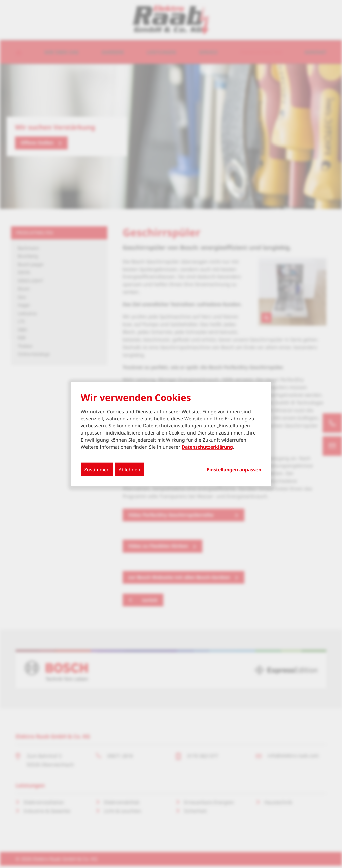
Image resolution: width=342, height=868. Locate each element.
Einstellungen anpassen (234, 470)
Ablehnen (129, 469)
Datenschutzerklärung (207, 447)
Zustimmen (97, 469)
